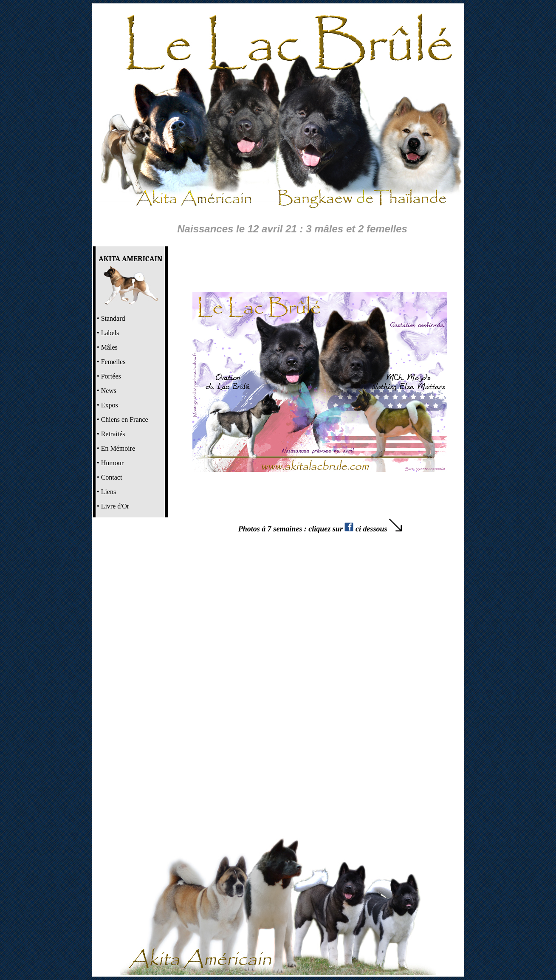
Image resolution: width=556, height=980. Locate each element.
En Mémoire (118, 448)
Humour (112, 463)
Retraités (113, 434)
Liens (109, 492)
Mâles (109, 347)
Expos (110, 405)
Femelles (113, 362)
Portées (111, 376)
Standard (113, 318)
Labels (110, 333)
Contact (112, 477)
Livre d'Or (115, 506)
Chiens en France (125, 419)
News (109, 391)
